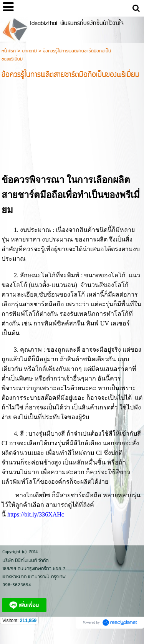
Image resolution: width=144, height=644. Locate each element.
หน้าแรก (9, 51)
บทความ (29, 51)
